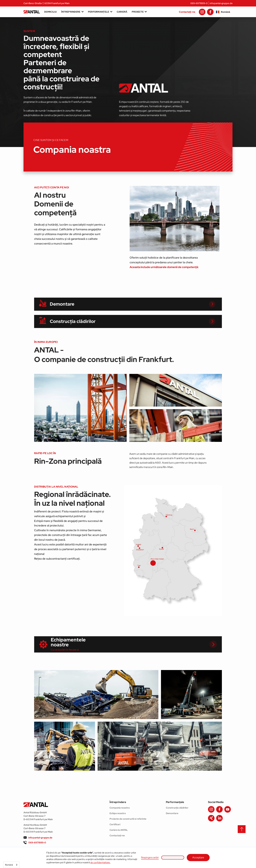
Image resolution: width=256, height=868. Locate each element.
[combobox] (11, 865)
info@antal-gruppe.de (221, 3)
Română (9, 865)
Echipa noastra (118, 813)
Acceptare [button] (198, 857)
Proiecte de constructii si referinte (128, 819)
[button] (173, 858)
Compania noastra (120, 808)
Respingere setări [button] (150, 857)
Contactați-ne (187, 12)
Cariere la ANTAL (119, 830)
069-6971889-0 (199, 3)
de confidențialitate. (100, 862)
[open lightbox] (80, 408)
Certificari (115, 824)
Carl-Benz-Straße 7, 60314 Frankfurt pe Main (47, 3)
